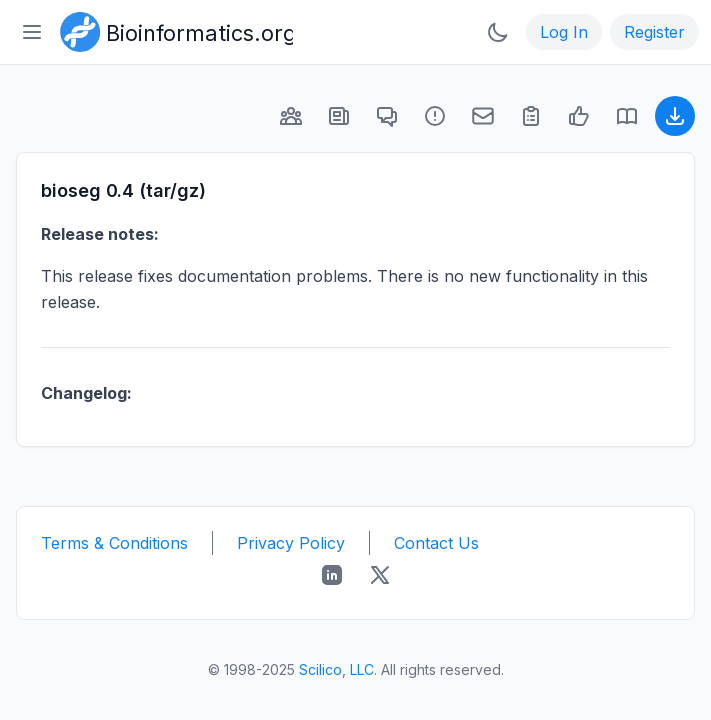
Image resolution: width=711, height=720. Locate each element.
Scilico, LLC (336, 669)
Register (654, 32)
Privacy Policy (291, 543)
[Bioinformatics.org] (172, 30)
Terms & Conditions (114, 543)
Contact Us (436, 543)
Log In (564, 32)
